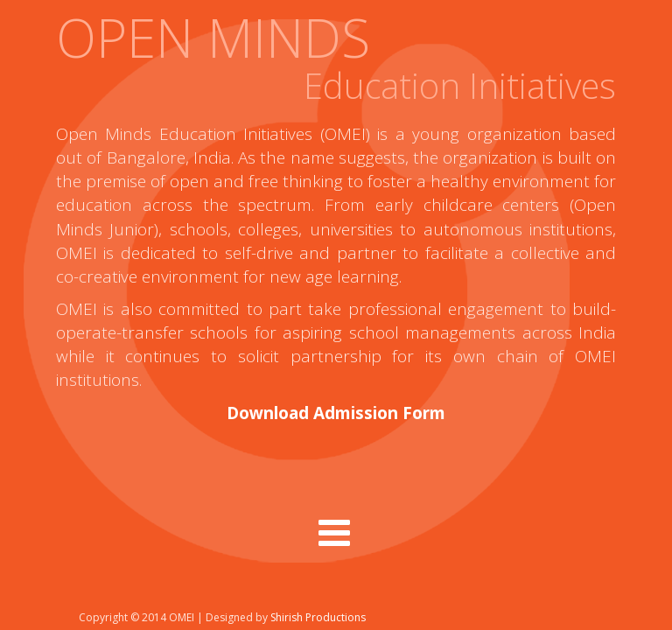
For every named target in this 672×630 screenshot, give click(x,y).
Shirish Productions (318, 617)
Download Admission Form (336, 413)
